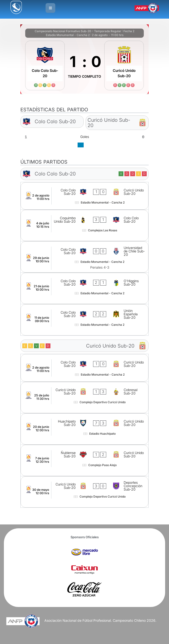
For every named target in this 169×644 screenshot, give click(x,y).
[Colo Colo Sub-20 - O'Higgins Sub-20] (85, 288)
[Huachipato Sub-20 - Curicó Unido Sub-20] (85, 429)
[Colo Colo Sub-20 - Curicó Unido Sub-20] (85, 196)
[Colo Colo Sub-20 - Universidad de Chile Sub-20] (85, 257)
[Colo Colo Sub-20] (45, 65)
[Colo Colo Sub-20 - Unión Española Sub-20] (85, 320)
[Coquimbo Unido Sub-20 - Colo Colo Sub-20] (85, 225)
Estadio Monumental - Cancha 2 (68, 35)
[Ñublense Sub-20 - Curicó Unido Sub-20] (85, 460)
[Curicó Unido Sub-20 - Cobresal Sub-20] (85, 398)
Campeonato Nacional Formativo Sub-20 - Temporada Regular (78, 31)
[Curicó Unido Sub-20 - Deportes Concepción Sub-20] (85, 492)
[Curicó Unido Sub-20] (124, 65)
